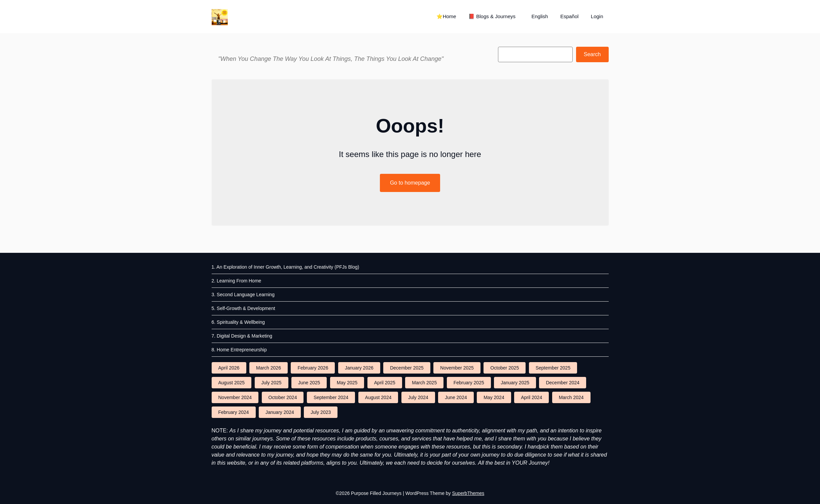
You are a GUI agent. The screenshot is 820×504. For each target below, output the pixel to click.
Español (569, 16)
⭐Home (446, 16)
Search (592, 54)
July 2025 (272, 383)
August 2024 (378, 397)
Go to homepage (410, 183)
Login (597, 16)
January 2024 (280, 412)
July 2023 (321, 412)
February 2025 (469, 383)
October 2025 (505, 368)
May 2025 (347, 383)
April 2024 (531, 397)
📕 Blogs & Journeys (492, 16)
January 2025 (515, 383)
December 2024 (563, 383)
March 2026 (269, 368)
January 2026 (359, 368)
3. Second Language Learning (243, 295)
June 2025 (309, 383)
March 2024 (571, 397)
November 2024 (235, 397)
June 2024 (456, 397)
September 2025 (553, 368)
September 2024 (331, 397)
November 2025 (457, 368)
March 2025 (424, 383)
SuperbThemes (468, 493)
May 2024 (494, 397)
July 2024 (418, 397)
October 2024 (283, 397)
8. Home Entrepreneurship (239, 350)
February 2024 (234, 412)
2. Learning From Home (237, 281)
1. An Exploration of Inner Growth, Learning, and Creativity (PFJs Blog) (286, 267)
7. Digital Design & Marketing (242, 336)
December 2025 (407, 368)
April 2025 (385, 383)
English (540, 16)
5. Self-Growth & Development (243, 308)
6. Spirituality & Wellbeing (238, 322)
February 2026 (313, 368)
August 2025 (232, 383)
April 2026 (229, 368)
